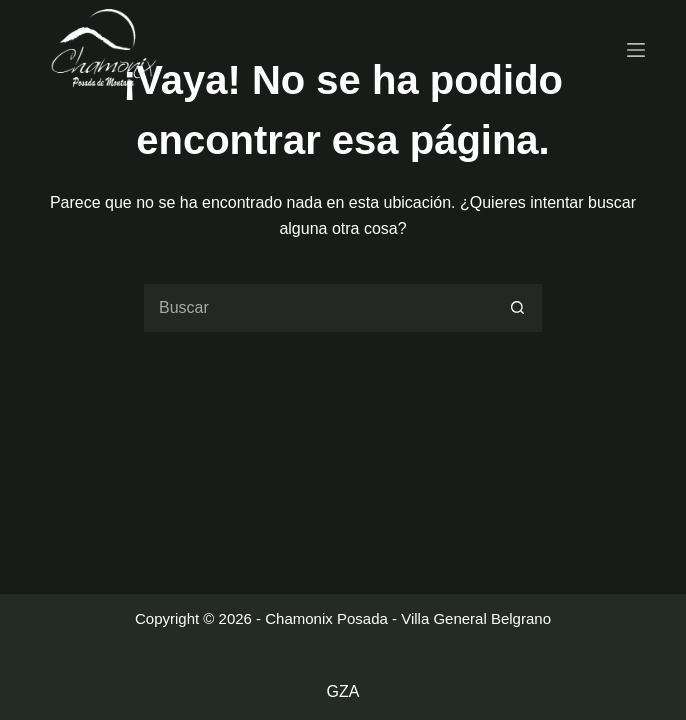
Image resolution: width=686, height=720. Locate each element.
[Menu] (636, 50)
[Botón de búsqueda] (518, 308)
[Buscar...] (318, 308)
